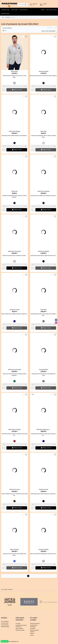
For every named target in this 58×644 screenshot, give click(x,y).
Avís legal (18, 624)
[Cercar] (23, 5)
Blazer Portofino (14, 549)
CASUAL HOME (14, 10)
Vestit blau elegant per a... (43, 429)
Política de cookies (20, 630)
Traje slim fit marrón (15, 489)
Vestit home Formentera (15, 251)
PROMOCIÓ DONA (5, 14)
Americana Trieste (15, 310)
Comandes (33, 628)
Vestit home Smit (43, 489)
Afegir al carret (17, 90)
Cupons (32, 635)
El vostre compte (34, 619)
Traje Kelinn (44, 310)
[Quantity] (4, 90)
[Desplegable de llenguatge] (43, 10)
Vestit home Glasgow (14, 131)
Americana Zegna (43, 71)
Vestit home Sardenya (44, 191)
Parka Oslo (14, 191)
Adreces (32, 633)
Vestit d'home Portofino (14, 429)
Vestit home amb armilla (15, 370)
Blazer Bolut (14, 71)
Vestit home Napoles (44, 251)
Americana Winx (43, 370)
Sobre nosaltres (19, 628)
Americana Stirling (43, 549)
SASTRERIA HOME (5, 10)
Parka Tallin (43, 131)
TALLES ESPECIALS (24, 10)
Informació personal (35, 624)
